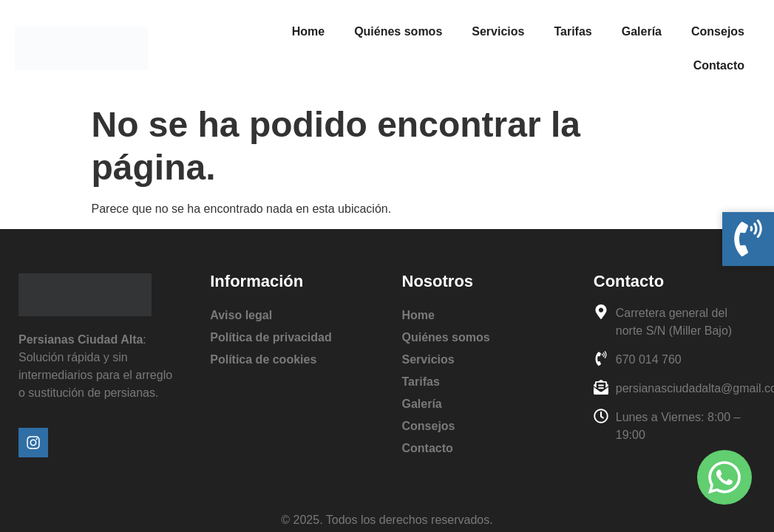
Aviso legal (241, 315)
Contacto (719, 65)
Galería (642, 31)
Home (308, 31)
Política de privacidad (271, 337)
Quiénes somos (398, 31)
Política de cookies (263, 359)
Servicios (498, 31)
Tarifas (573, 31)
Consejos (718, 31)
